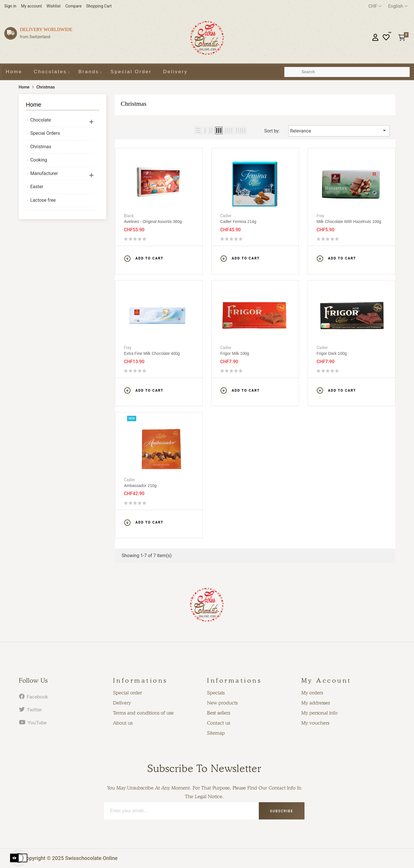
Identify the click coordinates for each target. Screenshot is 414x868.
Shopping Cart (99, 6)
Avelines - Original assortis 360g (153, 222)
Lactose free (43, 200)
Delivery (122, 703)
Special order (128, 693)
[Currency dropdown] (375, 6)
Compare (73, 6)
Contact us (218, 723)
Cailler (226, 216)
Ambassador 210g (140, 486)
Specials (216, 693)
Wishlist (54, 6)
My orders (312, 693)
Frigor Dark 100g (332, 353)
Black (129, 216)
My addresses (316, 703)
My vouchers (315, 723)
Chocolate (41, 120)
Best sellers (218, 713)
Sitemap (216, 733)
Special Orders (45, 133)
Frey (320, 216)
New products (222, 703)
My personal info (319, 713)
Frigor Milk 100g (235, 353)
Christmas (41, 147)
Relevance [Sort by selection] (339, 130)
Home (33, 105)
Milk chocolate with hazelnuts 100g (349, 222)
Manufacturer (44, 173)
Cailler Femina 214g (238, 222)
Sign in (10, 6)
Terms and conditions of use (143, 713)
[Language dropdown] (398, 6)
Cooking (39, 160)
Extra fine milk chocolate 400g (152, 353)
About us (123, 723)
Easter (37, 187)
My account (31, 6)
